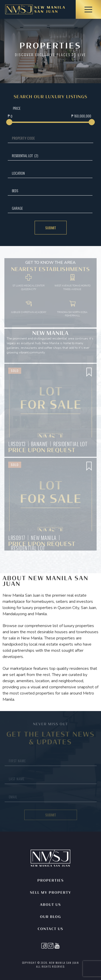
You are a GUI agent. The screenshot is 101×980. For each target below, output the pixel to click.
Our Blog (51, 917)
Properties (51, 881)
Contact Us (50, 929)
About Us (50, 905)
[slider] (9, 122)
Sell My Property (51, 893)
